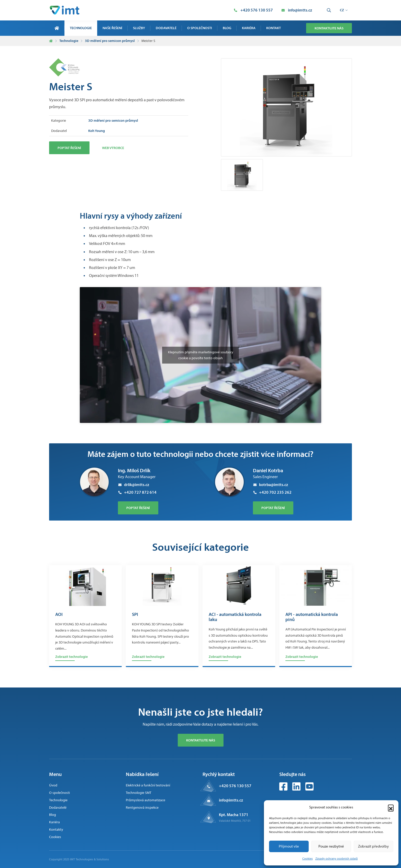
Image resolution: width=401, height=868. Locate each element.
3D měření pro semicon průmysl (110, 41)
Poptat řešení (69, 148)
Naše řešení (112, 28)
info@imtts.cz (231, 800)
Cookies (308, 859)
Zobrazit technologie (71, 657)
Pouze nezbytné (331, 846)
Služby (139, 28)
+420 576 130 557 (235, 786)
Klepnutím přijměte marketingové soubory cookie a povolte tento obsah (201, 355)
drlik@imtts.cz (133, 484)
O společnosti (200, 28)
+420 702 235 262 (272, 492)
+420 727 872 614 (137, 492)
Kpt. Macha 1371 (234, 815)
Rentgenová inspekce (142, 808)
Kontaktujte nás (329, 28)
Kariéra (249, 28)
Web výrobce (113, 148)
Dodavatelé (166, 28)
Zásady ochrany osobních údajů (337, 859)
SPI (135, 615)
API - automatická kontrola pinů (312, 617)
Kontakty (56, 830)
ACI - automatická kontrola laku (235, 617)
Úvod (53, 785)
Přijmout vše (289, 846)
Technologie (81, 28)
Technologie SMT (139, 793)
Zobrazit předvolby (373, 846)
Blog (227, 28)
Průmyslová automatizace (146, 800)
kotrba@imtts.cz (270, 484)
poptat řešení (138, 508)
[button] (391, 807)
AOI (59, 615)
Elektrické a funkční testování (148, 785)
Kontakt (274, 28)
